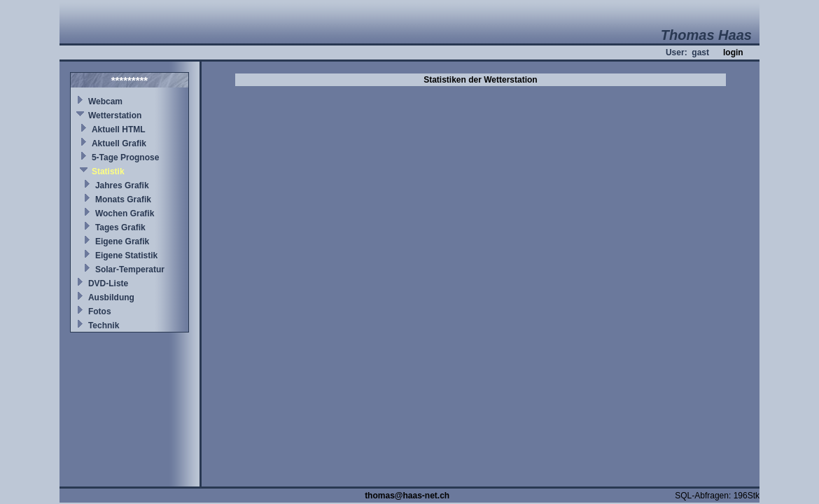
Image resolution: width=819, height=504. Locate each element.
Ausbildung (111, 297)
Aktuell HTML (119, 129)
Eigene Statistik (126, 255)
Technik (104, 325)
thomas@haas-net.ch (407, 496)
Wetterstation (115, 115)
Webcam (105, 101)
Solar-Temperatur (130, 269)
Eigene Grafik (122, 241)
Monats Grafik (123, 199)
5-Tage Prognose (125, 157)
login (733, 52)
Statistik (108, 171)
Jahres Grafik (122, 185)
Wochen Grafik (125, 213)
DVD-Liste (108, 283)
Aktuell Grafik (119, 143)
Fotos (100, 311)
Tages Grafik (120, 227)
